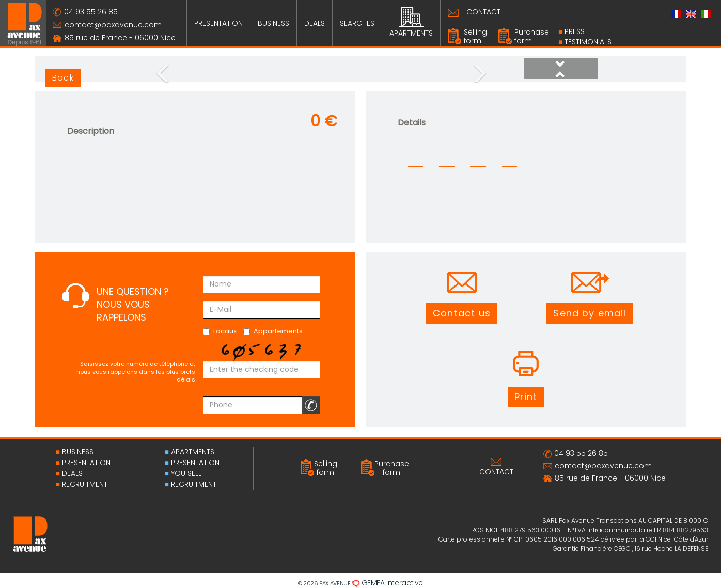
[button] (561, 74)
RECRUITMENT (85, 484)
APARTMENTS (411, 23)
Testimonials (588, 42)
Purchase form (532, 36)
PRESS (575, 31)
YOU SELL (186, 473)
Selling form (475, 36)
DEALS (315, 23)
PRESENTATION (218, 23)
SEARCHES (357, 23)
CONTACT (483, 12)
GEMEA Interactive (392, 583)
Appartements (273, 331)
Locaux (220, 331)
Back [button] (63, 78)
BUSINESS (273, 23)
